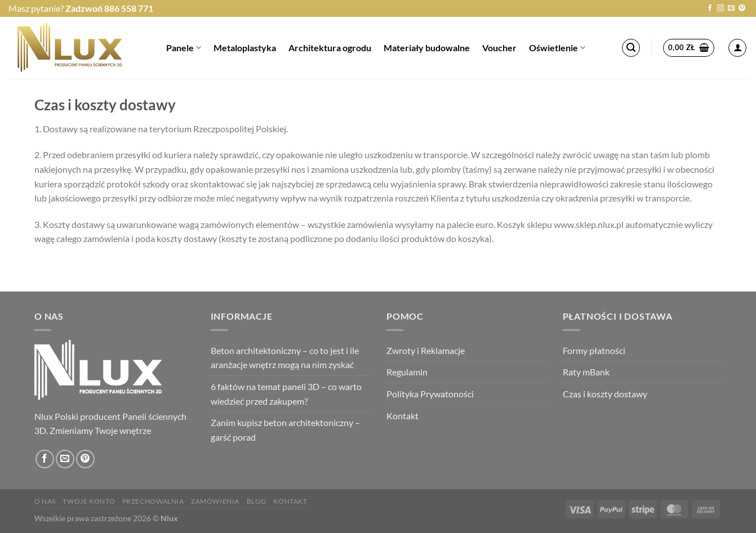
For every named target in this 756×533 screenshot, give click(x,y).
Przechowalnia (153, 501)
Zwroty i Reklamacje (426, 350)
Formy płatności (594, 350)
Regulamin (407, 372)
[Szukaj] (631, 48)
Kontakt (403, 416)
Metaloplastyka (245, 48)
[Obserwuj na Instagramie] (721, 8)
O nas (45, 501)
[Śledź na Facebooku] (710, 8)
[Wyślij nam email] (731, 8)
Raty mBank (586, 372)
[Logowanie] (737, 48)
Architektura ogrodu (330, 48)
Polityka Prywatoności (430, 394)
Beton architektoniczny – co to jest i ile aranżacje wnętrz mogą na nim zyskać (285, 358)
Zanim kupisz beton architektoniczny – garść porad (285, 430)
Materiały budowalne (427, 48)
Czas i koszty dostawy (605, 394)
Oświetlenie (557, 48)
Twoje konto (89, 501)
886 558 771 (129, 8)
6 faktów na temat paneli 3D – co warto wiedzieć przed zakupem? (286, 394)
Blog (257, 501)
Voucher (499, 48)
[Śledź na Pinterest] (742, 8)
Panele (184, 48)
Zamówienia (215, 501)
